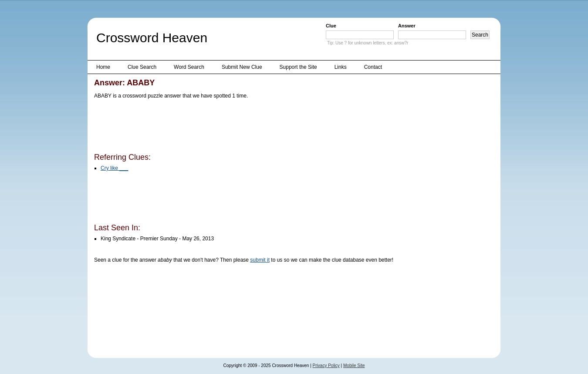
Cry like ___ (114, 168)
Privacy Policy (326, 366)
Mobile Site (354, 366)
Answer (407, 26)
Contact (373, 67)
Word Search (189, 67)
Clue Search (142, 67)
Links (341, 67)
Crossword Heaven (152, 38)
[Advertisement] (253, 128)
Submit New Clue (242, 67)
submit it (260, 260)
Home (103, 67)
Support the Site (298, 67)
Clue (331, 26)
